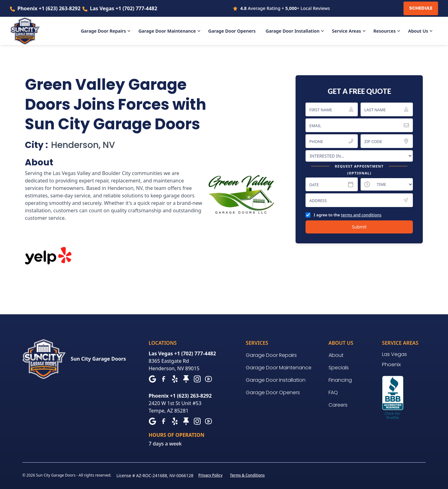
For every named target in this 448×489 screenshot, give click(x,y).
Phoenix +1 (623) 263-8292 (49, 8)
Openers (232, 31)
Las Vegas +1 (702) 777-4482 (124, 8)
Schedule (421, 8)
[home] (29, 31)
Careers (338, 405)
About (336, 355)
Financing (340, 380)
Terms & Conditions (247, 475)
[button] (107, 31)
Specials (339, 368)
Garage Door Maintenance (279, 368)
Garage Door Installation (276, 380)
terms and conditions (361, 215)
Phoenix (391, 364)
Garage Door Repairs (271, 355)
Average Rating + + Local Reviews (285, 8)
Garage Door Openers (273, 392)
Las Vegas (394, 354)
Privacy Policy (210, 475)
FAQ (333, 392)
